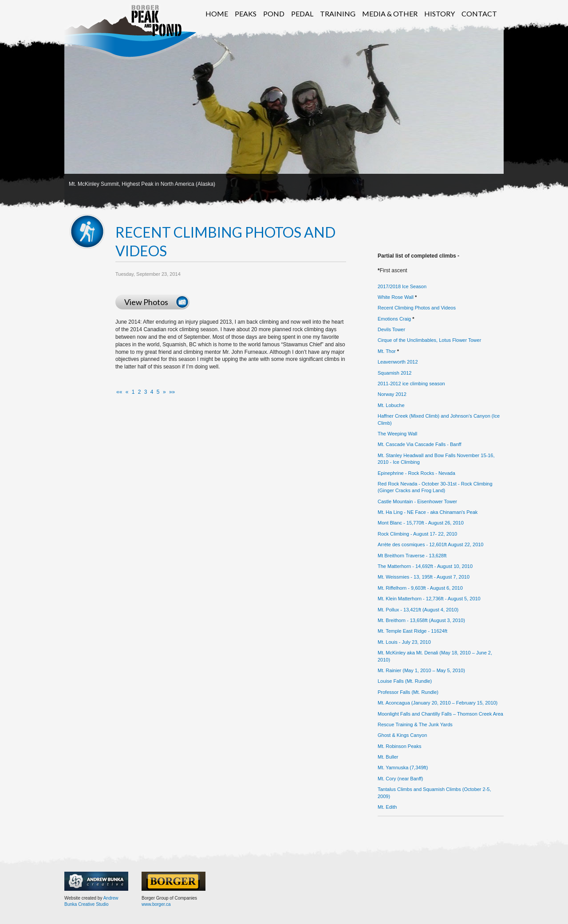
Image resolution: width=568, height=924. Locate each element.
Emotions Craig (394, 319)
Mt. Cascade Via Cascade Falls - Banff (420, 444)
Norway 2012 (392, 394)
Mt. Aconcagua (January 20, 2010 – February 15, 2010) (438, 703)
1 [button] (133, 392)
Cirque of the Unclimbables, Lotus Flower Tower (429, 340)
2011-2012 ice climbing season (411, 384)
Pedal (302, 14)
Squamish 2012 (394, 373)
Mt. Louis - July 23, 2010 (404, 642)
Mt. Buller (388, 757)
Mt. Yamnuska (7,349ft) (403, 767)
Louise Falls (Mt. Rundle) (405, 681)
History (440, 14)
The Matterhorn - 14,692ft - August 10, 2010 (425, 566)
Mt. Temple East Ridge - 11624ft (412, 631)
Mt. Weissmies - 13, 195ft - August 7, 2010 (424, 577)
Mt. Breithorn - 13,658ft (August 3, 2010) (421, 620)
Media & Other (390, 14)
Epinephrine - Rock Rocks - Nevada (416, 473)
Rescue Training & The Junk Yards (415, 724)
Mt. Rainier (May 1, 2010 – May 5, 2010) (421, 670)
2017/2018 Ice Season (402, 286)
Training (338, 14)
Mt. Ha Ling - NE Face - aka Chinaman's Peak (428, 512)
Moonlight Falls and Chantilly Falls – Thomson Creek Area (440, 714)
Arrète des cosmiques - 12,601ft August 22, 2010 (430, 544)
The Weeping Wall (397, 434)
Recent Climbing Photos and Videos (417, 308)
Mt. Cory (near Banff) (400, 779)
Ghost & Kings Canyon (402, 735)
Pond (274, 14)
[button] (119, 392)
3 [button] (146, 392)
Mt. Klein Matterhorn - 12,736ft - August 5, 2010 (429, 599)
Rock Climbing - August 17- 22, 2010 (417, 534)
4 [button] (152, 392)
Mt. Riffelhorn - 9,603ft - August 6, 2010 (420, 588)
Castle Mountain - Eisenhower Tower (417, 501)
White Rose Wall (396, 297)
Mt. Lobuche (391, 405)
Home (217, 14)
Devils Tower (391, 329)
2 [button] (140, 392)
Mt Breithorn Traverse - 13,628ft (412, 556)
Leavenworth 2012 (398, 362)
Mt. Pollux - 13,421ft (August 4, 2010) (418, 610)
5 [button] (158, 392)
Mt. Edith (387, 807)
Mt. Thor (387, 351)
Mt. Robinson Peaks (399, 746)
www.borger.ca (156, 904)
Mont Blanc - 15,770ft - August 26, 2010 (421, 523)
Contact (479, 14)
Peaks (246, 14)
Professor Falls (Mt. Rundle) (408, 692)
